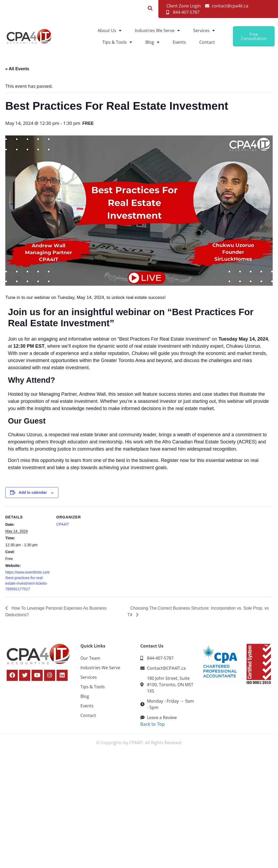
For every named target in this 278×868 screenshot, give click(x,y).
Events (179, 42)
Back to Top (153, 724)
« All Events (17, 69)
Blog (152, 42)
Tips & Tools (117, 42)
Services (204, 30)
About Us (110, 30)
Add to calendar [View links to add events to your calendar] (33, 492)
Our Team (90, 658)
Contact (207, 42)
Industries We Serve (157, 30)
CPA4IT (63, 524)
